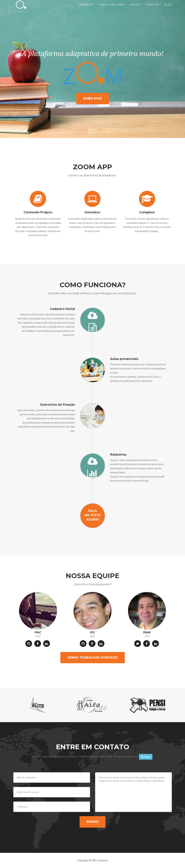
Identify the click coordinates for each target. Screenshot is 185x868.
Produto (86, 8)
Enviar (92, 822)
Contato (152, 8)
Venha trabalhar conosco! (93, 658)
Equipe (135, 8)
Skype (146, 757)
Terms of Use (156, 860)
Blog (168, 8)
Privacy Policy (138, 860)
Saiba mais (93, 98)
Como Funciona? (111, 8)
